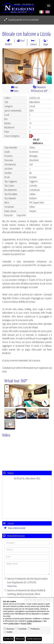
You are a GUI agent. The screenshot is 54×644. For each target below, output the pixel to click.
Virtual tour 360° (39, 91)
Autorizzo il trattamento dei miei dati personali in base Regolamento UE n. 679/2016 (26, 582)
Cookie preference (34, 621)
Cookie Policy (14, 623)
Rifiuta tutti (20, 639)
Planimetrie (39, 87)
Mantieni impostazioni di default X (39, 600)
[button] (6, 66)
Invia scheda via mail (14, 528)
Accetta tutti (8, 639)
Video (15, 91)
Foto (15, 87)
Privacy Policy (12, 586)
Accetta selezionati (34, 639)
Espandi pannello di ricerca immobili (21, 20)
